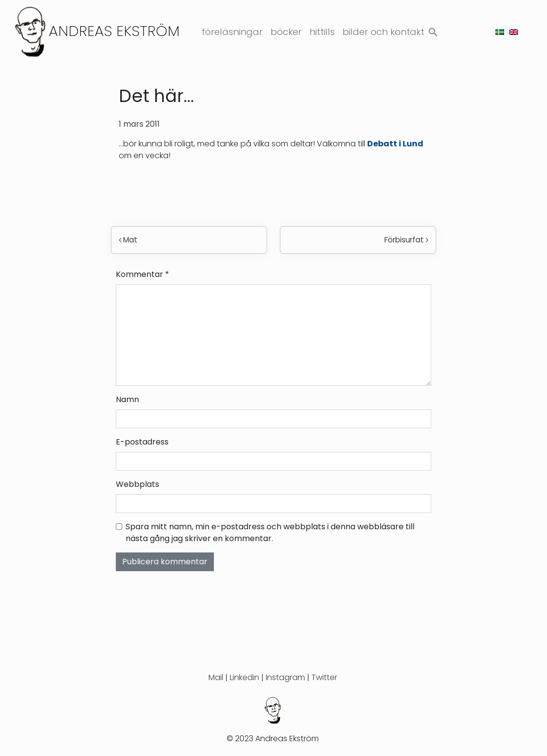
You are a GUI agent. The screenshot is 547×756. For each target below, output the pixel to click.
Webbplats (137, 484)
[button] (433, 30)
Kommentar (142, 274)
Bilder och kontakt (383, 32)
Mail (216, 677)
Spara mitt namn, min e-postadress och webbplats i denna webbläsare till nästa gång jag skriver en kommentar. (270, 533)
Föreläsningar (232, 32)
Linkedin (244, 677)
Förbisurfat (406, 240)
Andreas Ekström (114, 31)
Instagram (285, 677)
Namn (127, 399)
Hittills (322, 32)
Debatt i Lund (395, 144)
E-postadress (142, 442)
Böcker (286, 32)
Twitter (324, 677)
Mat (128, 240)
